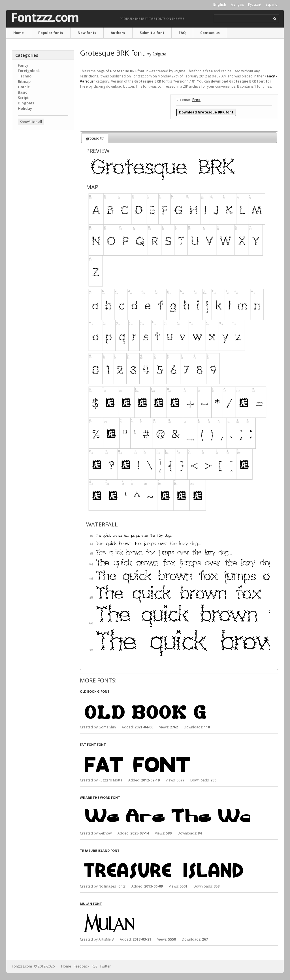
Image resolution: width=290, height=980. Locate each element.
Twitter (105, 966)
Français (237, 4)
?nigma (159, 54)
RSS (94, 966)
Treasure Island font (100, 851)
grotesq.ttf (95, 138)
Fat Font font (93, 744)
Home (19, 33)
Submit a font (152, 33)
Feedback (81, 966)
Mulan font (91, 904)
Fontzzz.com (45, 17)
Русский (255, 4)
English (220, 4)
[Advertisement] (43, 225)
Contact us (210, 33)
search (275, 19)
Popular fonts (51, 33)
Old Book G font (95, 691)
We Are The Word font (100, 797)
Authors (118, 33)
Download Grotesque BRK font (206, 112)
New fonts (87, 33)
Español (272, 4)
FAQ (182, 33)
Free (196, 100)
